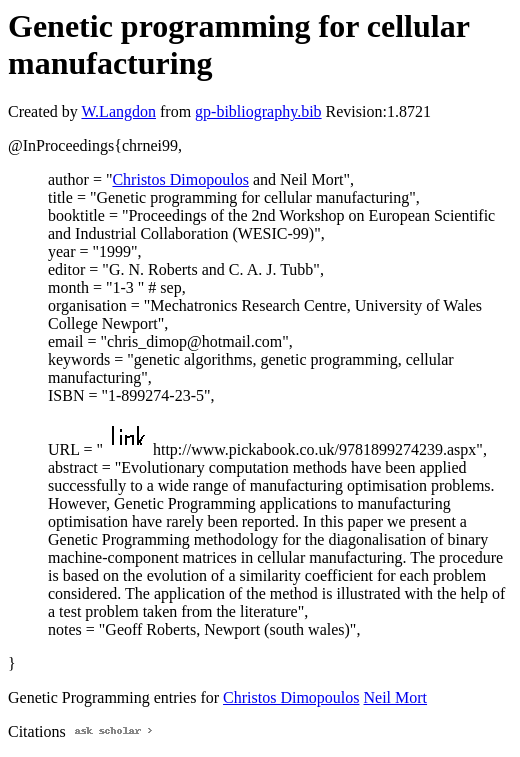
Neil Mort (396, 697)
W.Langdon (118, 111)
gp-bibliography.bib (258, 111)
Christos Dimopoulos (180, 179)
